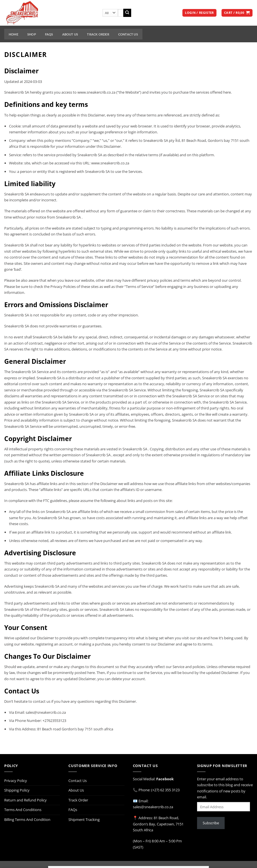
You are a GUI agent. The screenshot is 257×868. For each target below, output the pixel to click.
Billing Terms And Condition (27, 819)
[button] (199, 13)
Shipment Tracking (84, 819)
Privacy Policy (16, 781)
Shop (32, 34)
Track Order (98, 34)
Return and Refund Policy (25, 800)
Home (14, 34)
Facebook (165, 779)
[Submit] (127, 13)
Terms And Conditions (23, 810)
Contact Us (128, 34)
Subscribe (211, 823)
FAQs (49, 34)
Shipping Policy (17, 790)
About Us (70, 34)
